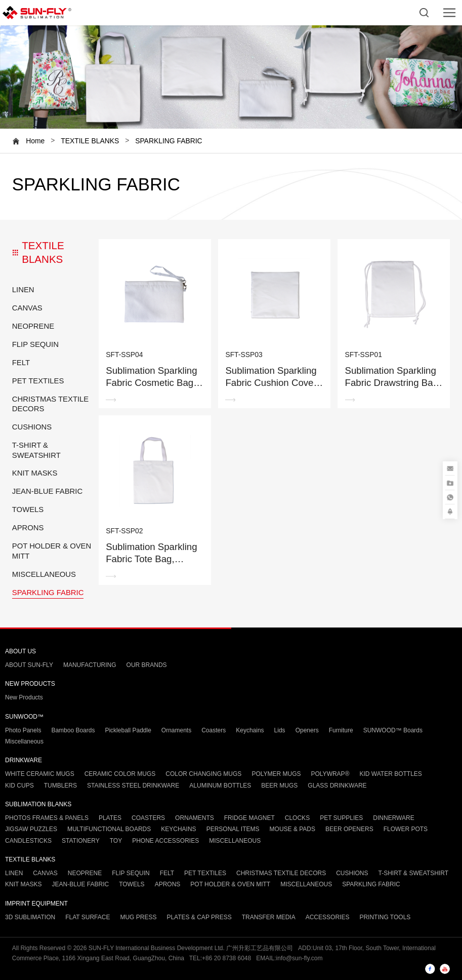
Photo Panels (23, 730)
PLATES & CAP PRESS (199, 917)
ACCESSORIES (328, 917)
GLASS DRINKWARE (337, 786)
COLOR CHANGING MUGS (203, 774)
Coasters (214, 730)
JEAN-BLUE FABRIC (47, 491)
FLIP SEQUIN (35, 344)
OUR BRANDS (147, 665)
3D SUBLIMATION (30, 917)
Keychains (250, 730)
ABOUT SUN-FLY (29, 665)
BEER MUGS (279, 786)
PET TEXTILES (38, 381)
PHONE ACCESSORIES (165, 841)
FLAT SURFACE (88, 917)
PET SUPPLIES (341, 818)
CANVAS (27, 308)
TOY (116, 841)
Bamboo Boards (73, 730)
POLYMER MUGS (276, 774)
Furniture (341, 730)
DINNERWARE (393, 818)
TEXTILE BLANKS (90, 141)
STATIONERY (81, 841)
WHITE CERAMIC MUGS (40, 774)
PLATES (110, 818)
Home (35, 141)
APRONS (28, 528)
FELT (21, 363)
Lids (280, 730)
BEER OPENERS (349, 829)
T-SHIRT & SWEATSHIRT (36, 450)
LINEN (23, 290)
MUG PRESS (138, 917)
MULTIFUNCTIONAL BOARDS (109, 829)
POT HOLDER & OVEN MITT (52, 551)
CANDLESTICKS (28, 841)
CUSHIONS (32, 427)
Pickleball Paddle (128, 730)
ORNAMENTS (195, 818)
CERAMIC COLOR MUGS (120, 774)
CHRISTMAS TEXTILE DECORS (51, 404)
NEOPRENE (33, 326)
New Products (24, 697)
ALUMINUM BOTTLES (220, 786)
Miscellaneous (24, 741)
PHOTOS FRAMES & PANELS (47, 818)
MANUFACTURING (90, 665)
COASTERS (148, 818)
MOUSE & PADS (292, 829)
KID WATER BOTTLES (390, 774)
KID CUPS (19, 786)
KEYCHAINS (178, 829)
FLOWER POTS (406, 829)
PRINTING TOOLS (385, 917)
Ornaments (176, 730)
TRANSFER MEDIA (269, 917)
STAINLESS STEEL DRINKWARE (133, 786)
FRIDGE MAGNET (249, 818)
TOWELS (28, 509)
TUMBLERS (60, 786)
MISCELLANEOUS (44, 574)
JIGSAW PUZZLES (31, 829)
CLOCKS (297, 818)
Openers (307, 730)
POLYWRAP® (330, 774)
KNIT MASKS (35, 473)
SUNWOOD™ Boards (393, 730)
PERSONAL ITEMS (233, 829)
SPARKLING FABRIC (169, 141)
